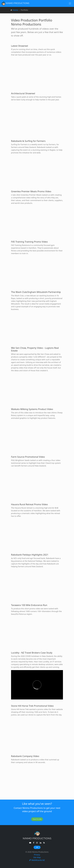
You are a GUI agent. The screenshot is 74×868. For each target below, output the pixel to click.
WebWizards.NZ (37, 860)
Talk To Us (37, 819)
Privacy (37, 855)
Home (15, 10)
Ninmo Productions (15, 3)
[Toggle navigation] (70, 3)
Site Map (37, 857)
